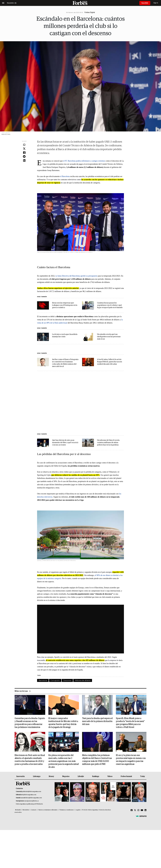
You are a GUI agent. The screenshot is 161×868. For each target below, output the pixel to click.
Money (51, 776)
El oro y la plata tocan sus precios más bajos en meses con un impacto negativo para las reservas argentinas (131, 760)
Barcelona (43, 680)
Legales (78, 810)
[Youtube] (142, 810)
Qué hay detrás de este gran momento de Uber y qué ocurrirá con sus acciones (65, 443)
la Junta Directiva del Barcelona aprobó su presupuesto (76, 276)
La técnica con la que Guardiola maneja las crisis (65, 336)
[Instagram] (138, 810)
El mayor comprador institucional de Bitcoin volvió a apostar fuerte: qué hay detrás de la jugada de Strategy (63, 723)
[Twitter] (135, 810)
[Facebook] (132, 810)
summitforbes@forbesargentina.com (31, 798)
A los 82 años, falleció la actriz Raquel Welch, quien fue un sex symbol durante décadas (110, 362)
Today (142, 776)
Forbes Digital (90, 12)
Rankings (96, 776)
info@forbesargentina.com (29, 795)
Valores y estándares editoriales (48, 810)
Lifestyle (81, 776)
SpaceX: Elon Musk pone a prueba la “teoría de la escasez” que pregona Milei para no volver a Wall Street (130, 723)
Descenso (67, 680)
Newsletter (26, 810)
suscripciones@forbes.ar (31, 801)
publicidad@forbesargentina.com (32, 792)
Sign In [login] (156, 3)
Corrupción (55, 680)
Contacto (34, 810)
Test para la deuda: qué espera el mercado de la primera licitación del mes (97, 721)
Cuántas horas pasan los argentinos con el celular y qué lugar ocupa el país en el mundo (110, 305)
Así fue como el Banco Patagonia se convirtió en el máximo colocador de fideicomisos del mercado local (65, 363)
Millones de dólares (83, 680)
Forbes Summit (126, 776)
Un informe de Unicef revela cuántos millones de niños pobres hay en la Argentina (108, 443)
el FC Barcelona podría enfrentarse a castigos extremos (84, 161)
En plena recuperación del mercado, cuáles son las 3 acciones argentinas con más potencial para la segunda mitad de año (64, 761)
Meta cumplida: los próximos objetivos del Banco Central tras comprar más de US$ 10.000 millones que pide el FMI (97, 760)
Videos (110, 776)
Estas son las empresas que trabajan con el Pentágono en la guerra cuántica (65, 305)
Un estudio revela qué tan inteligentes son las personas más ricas (109, 337)
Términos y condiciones (67, 810)
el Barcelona (65, 176)
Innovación (20, 776)
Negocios (66, 776)
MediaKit (18, 810)
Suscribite (145, 3)
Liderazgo (37, 776)
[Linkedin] (145, 810)
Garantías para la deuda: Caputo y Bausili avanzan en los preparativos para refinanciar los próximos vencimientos (30, 723)
